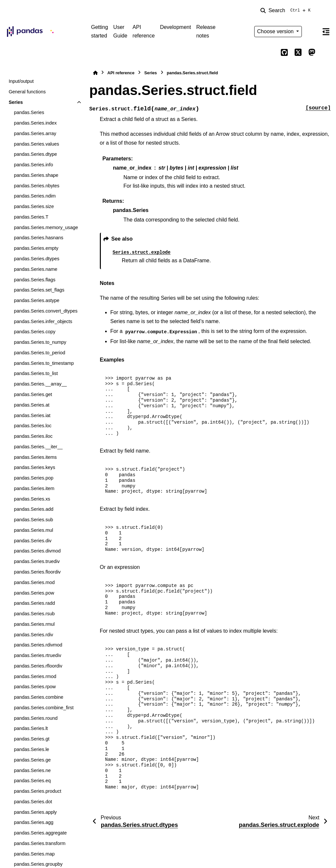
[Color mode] (312, 32)
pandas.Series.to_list (36, 373)
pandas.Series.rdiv (33, 635)
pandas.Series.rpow (35, 687)
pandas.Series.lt (31, 728)
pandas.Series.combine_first (44, 708)
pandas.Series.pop (34, 478)
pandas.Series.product (37, 791)
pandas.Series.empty (36, 248)
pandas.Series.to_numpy (40, 342)
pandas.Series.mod (34, 582)
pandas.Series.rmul (34, 624)
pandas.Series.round (36, 718)
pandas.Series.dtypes (36, 259)
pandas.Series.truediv (37, 561)
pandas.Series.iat (32, 415)
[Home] (95, 73)
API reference (144, 31)
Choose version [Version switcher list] (276, 31)
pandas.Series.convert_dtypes (46, 311)
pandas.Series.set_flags (39, 290)
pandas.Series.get (33, 394)
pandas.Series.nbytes (36, 186)
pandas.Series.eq (32, 781)
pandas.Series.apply (35, 812)
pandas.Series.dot (33, 802)
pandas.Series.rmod (35, 676)
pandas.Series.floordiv (37, 572)
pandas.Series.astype (36, 300)
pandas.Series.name (35, 269)
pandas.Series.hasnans (38, 238)
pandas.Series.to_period (39, 353)
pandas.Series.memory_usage (46, 227)
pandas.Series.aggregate (40, 833)
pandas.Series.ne (32, 770)
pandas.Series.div (33, 541)
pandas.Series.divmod (37, 551)
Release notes (206, 31)
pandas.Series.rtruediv (37, 655)
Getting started (100, 31)
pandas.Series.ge (32, 760)
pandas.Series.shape (36, 175)
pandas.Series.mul (33, 530)
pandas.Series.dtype (35, 154)
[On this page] (326, 32)
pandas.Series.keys (34, 467)
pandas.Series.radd (34, 603)
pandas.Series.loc (33, 426)
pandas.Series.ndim (35, 196)
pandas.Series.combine (38, 697)
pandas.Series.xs (32, 499)
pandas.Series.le (31, 749)
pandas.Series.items (35, 457)
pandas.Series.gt (32, 739)
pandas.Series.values (36, 144)
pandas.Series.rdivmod (38, 645)
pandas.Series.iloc (33, 436)
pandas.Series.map (34, 854)
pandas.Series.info (33, 165)
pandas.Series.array (35, 133)
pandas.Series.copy (34, 332)
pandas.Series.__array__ (40, 384)
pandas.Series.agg (34, 822)
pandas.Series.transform (40, 843)
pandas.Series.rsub (34, 614)
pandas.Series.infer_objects (43, 321)
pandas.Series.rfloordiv (38, 666)
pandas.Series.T (31, 217)
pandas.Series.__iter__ (38, 447)
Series (16, 102)
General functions (27, 92)
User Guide (120, 31)
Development (175, 27)
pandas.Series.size (34, 206)
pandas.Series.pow (34, 593)
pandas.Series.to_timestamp (44, 363)
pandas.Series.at (32, 405)
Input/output (21, 81)
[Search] (287, 11)
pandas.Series (29, 112)
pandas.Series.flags (34, 280)
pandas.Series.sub (33, 520)
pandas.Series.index (35, 123)
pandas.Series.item (34, 488)
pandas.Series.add (34, 509)
